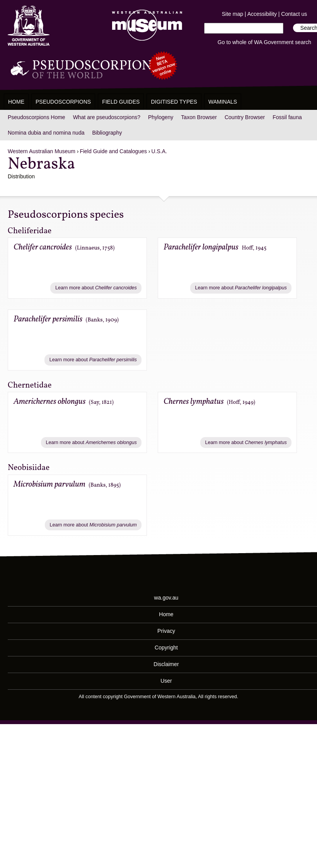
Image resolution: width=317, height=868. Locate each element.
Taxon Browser (199, 117)
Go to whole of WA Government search (264, 42)
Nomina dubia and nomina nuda (46, 133)
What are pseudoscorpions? (107, 117)
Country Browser (245, 117)
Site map (233, 14)
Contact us (294, 14)
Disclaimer (166, 664)
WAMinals (223, 102)
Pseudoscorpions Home (37, 117)
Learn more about (96, 288)
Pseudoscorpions (63, 102)
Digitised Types (174, 102)
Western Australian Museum (145, 26)
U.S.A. (159, 151)
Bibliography (107, 133)
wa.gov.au (166, 598)
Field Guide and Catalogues (113, 151)
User (166, 681)
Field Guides (121, 102)
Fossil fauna (287, 117)
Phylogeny (161, 117)
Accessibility (262, 14)
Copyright (166, 648)
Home (16, 102)
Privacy (166, 631)
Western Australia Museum (29, 26)
